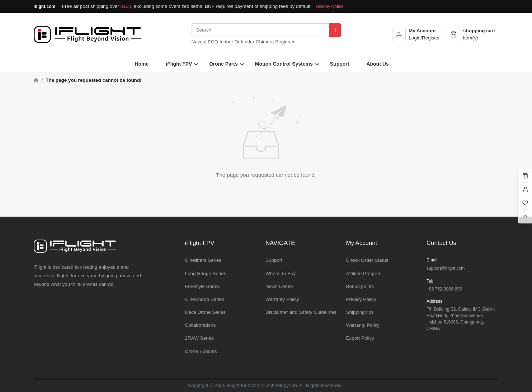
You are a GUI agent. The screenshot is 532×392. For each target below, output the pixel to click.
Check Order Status (367, 260)
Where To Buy (281, 273)
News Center (279, 286)
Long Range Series (206, 273)
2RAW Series (199, 338)
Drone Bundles (201, 351)
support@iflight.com (446, 268)
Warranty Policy (282, 299)
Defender (244, 42)
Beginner (285, 42)
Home (142, 64)
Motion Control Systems (284, 64)
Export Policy (360, 338)
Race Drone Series (206, 312)
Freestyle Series (203, 286)
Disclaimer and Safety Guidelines (301, 312)
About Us (377, 64)
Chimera (265, 42)
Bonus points (360, 286)
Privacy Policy (361, 299)
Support (340, 64)
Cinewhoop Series (205, 299)
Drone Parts (223, 64)
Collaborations (201, 325)
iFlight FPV (179, 64)
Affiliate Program (364, 273)
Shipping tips (360, 312)
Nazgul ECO (205, 42)
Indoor (226, 42)
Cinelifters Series (203, 260)
